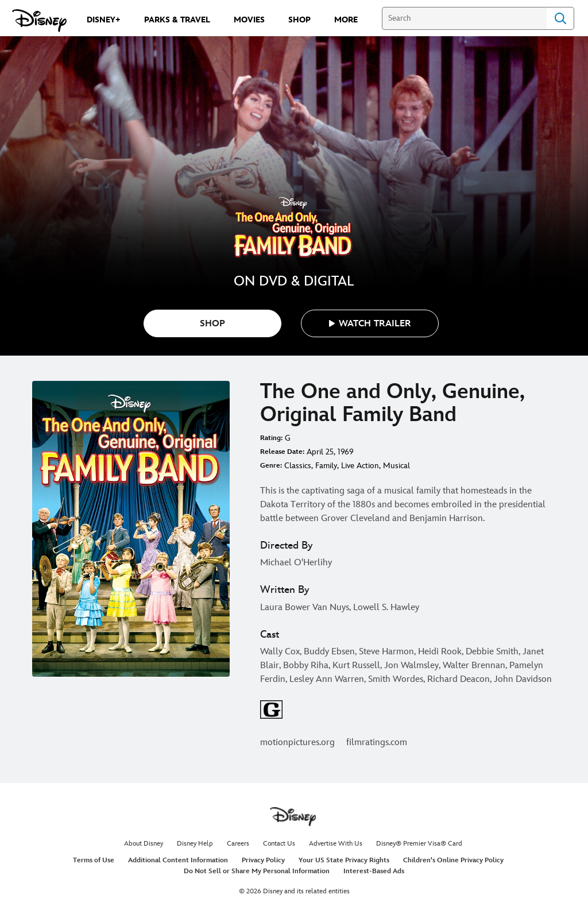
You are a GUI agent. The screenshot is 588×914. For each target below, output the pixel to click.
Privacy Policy (263, 860)
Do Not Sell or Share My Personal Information (257, 871)
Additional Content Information (178, 860)
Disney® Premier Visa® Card (419, 844)
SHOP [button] (212, 324)
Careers (238, 844)
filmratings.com (377, 743)
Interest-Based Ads (374, 871)
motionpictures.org (297, 743)
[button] (370, 323)
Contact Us (279, 844)
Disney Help (195, 844)
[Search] (464, 18)
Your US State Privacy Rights (344, 860)
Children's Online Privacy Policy (453, 860)
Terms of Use (94, 860)
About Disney (144, 844)
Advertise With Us (336, 844)
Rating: (271, 438)
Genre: (271, 466)
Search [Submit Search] (560, 18)
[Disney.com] (39, 21)
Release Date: (282, 452)
